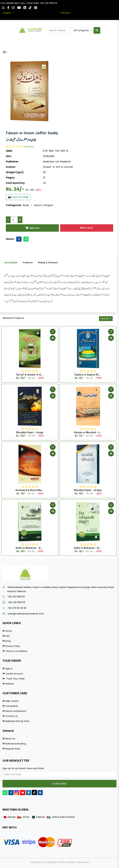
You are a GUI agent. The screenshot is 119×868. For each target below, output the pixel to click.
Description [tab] (11, 262)
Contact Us (12, 716)
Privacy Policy (13, 646)
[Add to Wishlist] (53, 332)
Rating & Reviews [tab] (48, 262)
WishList (10, 684)
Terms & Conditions (16, 651)
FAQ (8, 636)
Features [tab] (28, 262)
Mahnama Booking (16, 744)
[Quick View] (53, 338)
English (7, 13)
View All (106, 319)
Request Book (13, 749)
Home (9, 631)
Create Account (14, 674)
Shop (8, 641)
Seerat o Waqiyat (43, 205)
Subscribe (60, 784)
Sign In (9, 669)
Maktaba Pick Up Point (17, 721)
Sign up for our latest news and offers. (24, 768)
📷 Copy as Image (18, 197)
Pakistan (65, 13)
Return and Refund (16, 711)
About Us (10, 739)
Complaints (12, 706)
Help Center (12, 701)
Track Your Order (15, 679)
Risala (26, 205)
